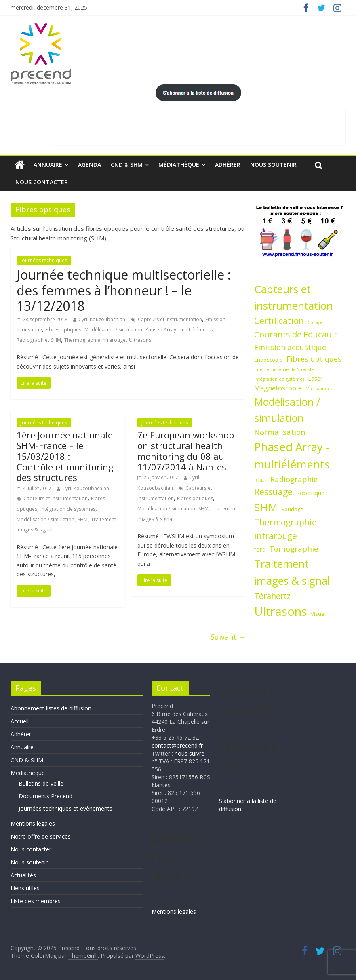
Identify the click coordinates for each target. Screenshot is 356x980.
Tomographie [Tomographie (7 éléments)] (294, 549)
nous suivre (190, 753)
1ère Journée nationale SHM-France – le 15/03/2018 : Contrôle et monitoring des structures (65, 456)
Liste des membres (36, 901)
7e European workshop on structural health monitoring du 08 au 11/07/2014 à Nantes (186, 451)
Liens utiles (25, 888)
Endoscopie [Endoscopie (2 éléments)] (269, 360)
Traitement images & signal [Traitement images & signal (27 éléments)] (292, 572)
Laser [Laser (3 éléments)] (315, 378)
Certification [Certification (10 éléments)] (279, 321)
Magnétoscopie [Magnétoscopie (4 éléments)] (278, 388)
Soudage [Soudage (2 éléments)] (292, 509)
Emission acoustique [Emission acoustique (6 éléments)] (290, 347)
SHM (56, 340)
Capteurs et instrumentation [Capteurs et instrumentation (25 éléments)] (294, 297)
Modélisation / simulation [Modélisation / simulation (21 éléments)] (287, 410)
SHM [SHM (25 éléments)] (266, 507)
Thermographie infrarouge (95, 340)
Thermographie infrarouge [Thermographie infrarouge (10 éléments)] (285, 529)
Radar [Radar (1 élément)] (260, 481)
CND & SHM (127, 165)
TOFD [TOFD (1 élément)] (260, 550)
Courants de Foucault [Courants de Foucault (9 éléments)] (296, 334)
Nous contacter (42, 182)
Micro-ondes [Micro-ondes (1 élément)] (319, 389)
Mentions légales (33, 823)
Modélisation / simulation (113, 330)
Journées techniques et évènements (65, 808)
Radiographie (32, 340)
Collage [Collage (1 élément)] (315, 322)
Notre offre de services (41, 836)
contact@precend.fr (177, 745)
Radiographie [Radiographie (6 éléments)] (294, 479)
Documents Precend (45, 796)
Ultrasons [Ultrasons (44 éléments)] (281, 611)
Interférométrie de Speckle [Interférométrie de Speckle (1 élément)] (284, 369)
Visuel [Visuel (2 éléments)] (318, 614)
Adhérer (228, 165)
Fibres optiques (63, 330)
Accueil (20, 721)
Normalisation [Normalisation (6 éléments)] (280, 432)
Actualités (23, 875)
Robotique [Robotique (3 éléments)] (310, 493)
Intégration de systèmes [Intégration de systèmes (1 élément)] (279, 379)
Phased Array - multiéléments (179, 330)
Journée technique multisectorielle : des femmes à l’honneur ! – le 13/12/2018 (124, 290)
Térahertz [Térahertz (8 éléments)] (272, 596)
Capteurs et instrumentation (170, 319)
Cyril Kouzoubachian (102, 319)
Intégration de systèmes (68, 509)
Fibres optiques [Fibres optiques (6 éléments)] (314, 359)
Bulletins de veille (41, 783)
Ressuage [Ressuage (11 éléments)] (273, 492)
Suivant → (228, 637)
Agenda (90, 165)
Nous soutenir (273, 165)
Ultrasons (140, 340)
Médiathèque (179, 165)
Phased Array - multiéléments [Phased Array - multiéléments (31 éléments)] (292, 456)
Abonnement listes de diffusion (51, 708)
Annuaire (48, 165)
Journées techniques (44, 260)
